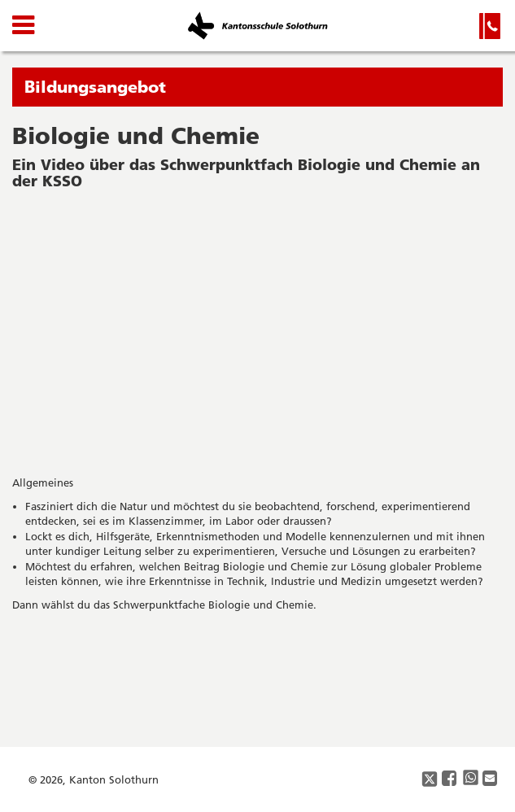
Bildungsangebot (95, 87)
